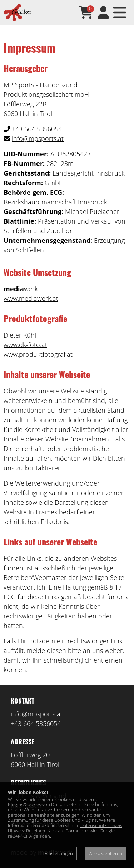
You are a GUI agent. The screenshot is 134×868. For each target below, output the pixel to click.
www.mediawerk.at (31, 298)
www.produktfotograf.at (38, 354)
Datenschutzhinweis (101, 825)
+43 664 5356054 (37, 129)
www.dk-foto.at (25, 345)
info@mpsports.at (38, 138)
